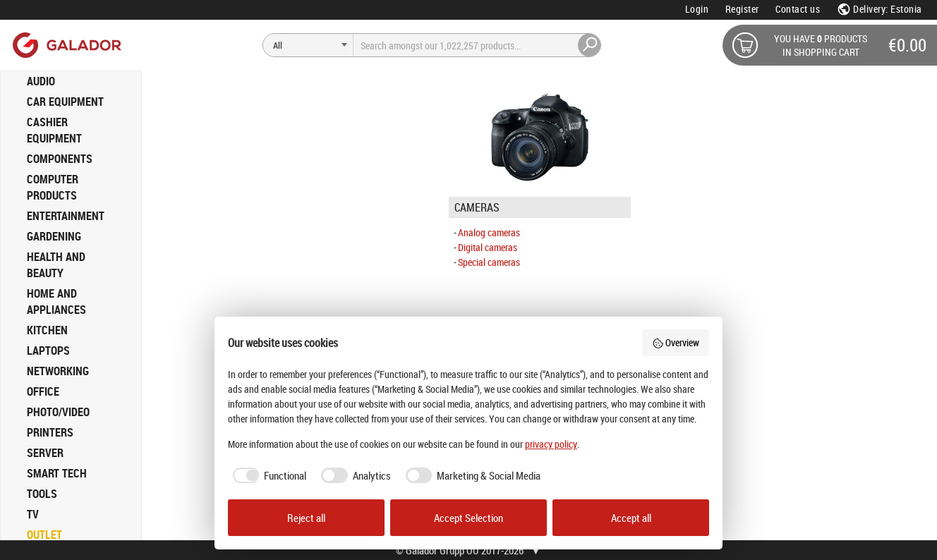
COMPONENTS (60, 159)
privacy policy (551, 444)
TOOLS (42, 494)
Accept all (631, 518)
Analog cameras (489, 232)
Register (742, 9)
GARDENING (54, 236)
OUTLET (44, 535)
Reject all (306, 518)
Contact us (798, 9)
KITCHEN (47, 330)
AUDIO (41, 81)
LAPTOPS (48, 351)
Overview (676, 342)
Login (697, 9)
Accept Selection (468, 518)
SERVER (45, 453)
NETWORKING (58, 371)
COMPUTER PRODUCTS (53, 187)
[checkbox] (267, 476)
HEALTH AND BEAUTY (56, 265)
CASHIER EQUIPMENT (54, 130)
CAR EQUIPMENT (65, 102)
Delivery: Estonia (879, 9)
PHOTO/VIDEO (58, 412)
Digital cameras (488, 247)
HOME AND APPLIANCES (56, 302)
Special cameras (489, 262)
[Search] (308, 45)
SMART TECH (57, 473)
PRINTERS (50, 432)
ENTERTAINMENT (66, 216)
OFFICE (43, 391)
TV (33, 514)
